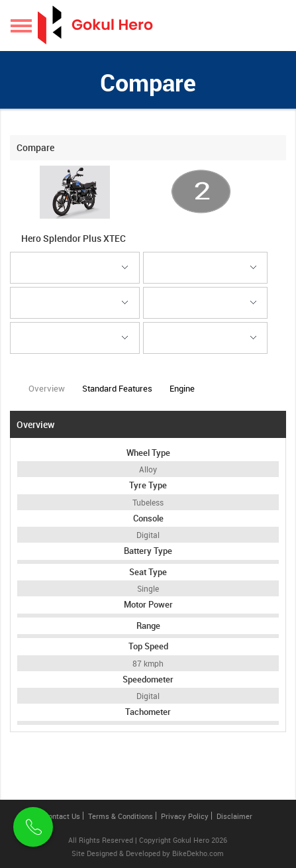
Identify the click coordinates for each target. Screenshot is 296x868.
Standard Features (117, 388)
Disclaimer (234, 816)
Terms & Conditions (121, 816)
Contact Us (62, 816)
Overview (47, 393)
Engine (182, 388)
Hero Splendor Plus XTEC (74, 238)
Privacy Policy (185, 816)
